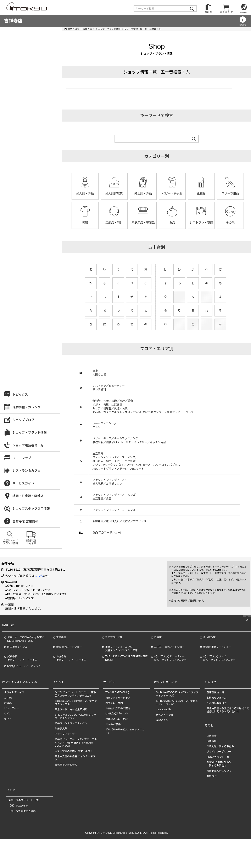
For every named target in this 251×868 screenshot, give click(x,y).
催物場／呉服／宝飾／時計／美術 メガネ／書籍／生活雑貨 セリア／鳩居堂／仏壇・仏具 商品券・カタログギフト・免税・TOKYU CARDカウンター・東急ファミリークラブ (143, 406)
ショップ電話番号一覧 (28, 445)
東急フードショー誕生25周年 (71, 709)
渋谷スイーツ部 (165, 715)
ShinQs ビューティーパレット (24, 666)
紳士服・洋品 (143, 193)
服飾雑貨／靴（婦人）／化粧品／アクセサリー (121, 521)
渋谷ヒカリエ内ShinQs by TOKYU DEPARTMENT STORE (26, 639)
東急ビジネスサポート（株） (24, 800)
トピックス (20, 395)
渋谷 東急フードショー (69, 647)
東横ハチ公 (162, 720)
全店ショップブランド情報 (10, 542)
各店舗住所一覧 (215, 692)
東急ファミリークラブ (118, 698)
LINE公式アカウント (117, 714)
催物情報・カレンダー (28, 407)
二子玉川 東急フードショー (169, 647)
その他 (230, 223)
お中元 (8, 698)
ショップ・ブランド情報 (108, 29)
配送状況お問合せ (31, 542)
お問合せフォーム (217, 698)
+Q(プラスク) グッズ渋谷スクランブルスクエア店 (219, 658)
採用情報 (212, 741)
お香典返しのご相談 (117, 719)
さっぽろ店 (209, 637)
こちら (39, 576)
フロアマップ (22, 458)
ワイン (8, 714)
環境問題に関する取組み (220, 746)
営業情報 (243, 25)
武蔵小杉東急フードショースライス (22, 658)
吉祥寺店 (13, 21)
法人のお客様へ (114, 724)
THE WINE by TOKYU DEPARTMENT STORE (126, 658)
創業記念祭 (61, 729)
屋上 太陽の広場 (99, 373)
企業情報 (212, 736)
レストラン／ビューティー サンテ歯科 (109, 388)
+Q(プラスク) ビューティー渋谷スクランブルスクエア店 (170, 658)
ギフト (8, 719)
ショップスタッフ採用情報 (31, 509)
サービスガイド (23, 483)
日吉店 (158, 637)
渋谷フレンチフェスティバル (71, 723)
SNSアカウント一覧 (218, 757)
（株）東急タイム (18, 806)
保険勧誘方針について (219, 771)
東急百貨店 (74, 29)
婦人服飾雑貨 (114, 193)
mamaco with (163, 709)
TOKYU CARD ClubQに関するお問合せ (219, 764)
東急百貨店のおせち (66, 765)
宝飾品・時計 (114, 223)
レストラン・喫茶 (201, 223)
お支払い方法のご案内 (118, 708)
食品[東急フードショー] (107, 532)
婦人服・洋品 (85, 193)
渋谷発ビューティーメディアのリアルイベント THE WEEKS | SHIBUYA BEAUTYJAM (76, 743)
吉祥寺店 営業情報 (25, 521)
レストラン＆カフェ (26, 471)
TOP (247, 620)
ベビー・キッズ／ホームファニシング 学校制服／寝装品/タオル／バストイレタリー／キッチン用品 (129, 440)
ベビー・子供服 (172, 193)
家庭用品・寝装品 (143, 223)
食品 (172, 223)
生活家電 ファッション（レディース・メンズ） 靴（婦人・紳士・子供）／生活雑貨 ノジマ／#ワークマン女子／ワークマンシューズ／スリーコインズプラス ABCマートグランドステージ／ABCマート (136, 461)
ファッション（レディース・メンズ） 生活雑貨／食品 (115, 497)
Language (244, 12)
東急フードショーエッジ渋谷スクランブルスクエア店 (121, 649)
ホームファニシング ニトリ (105, 425)
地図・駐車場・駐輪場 (28, 496)
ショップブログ (23, 420)
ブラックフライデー (66, 734)
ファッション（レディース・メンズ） (115, 510)
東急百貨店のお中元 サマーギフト (74, 751)
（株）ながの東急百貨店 (22, 811)
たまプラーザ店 (114, 637)
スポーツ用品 (230, 193)
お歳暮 (8, 703)
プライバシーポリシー (219, 752)
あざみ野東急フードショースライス (71, 658)
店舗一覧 (208, 12)
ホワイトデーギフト (15, 692)
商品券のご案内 (114, 703)
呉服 (85, 223)
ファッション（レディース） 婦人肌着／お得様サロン (110, 482)
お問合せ (212, 776)
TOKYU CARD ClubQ (117, 692)
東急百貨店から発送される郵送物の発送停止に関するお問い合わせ (228, 710)
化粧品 (201, 193)
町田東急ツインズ (17, 647)
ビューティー (12, 708)
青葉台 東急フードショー (217, 647)
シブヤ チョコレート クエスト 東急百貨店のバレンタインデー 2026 (75, 694)
